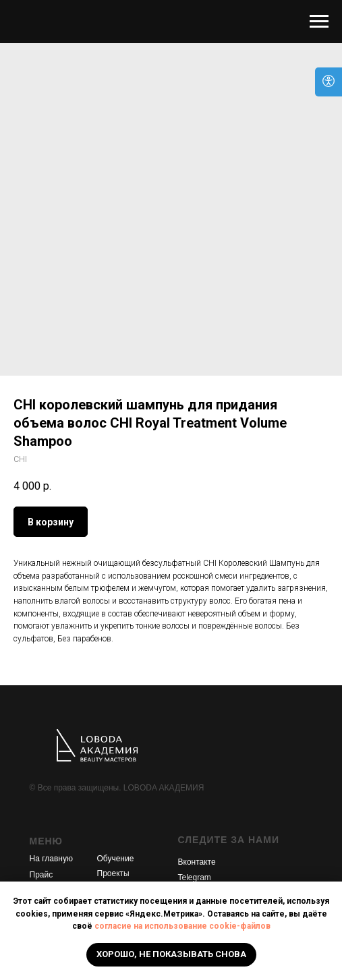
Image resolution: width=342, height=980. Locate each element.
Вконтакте (197, 862)
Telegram (195, 877)
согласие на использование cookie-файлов (182, 926)
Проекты (113, 873)
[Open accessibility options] (329, 82)
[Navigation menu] (319, 22)
